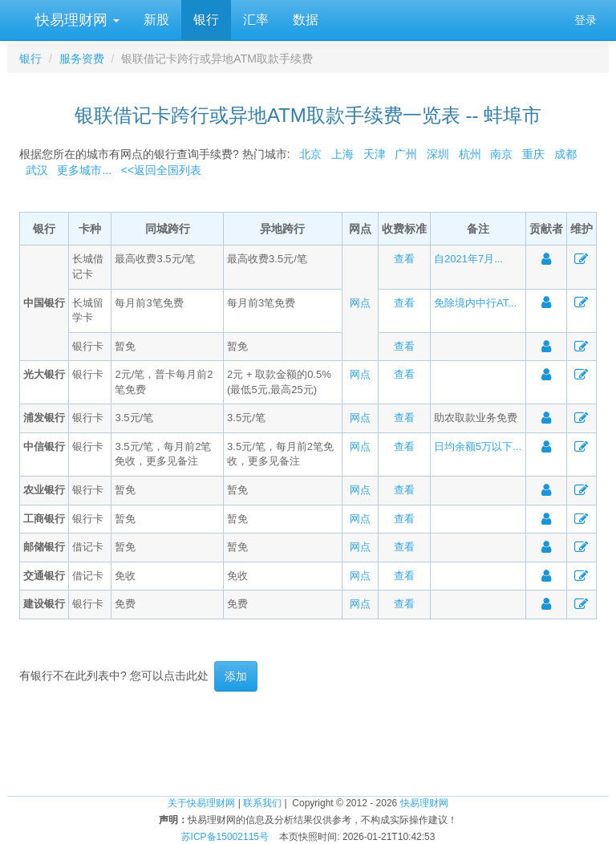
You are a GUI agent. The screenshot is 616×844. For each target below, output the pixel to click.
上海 (342, 154)
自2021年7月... (468, 259)
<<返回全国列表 (161, 170)
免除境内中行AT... (475, 303)
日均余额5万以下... (478, 446)
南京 (501, 154)
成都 (565, 154)
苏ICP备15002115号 (225, 837)
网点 (360, 303)
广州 (406, 154)
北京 (310, 154)
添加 (236, 676)
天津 (375, 154)
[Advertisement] (308, 744)
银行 (206, 20)
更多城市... (81, 170)
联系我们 (262, 803)
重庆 (533, 154)
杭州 (470, 154)
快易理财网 (75, 20)
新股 (156, 20)
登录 (586, 20)
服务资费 (82, 59)
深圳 (438, 154)
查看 (404, 259)
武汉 (37, 170)
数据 (306, 20)
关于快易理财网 (201, 803)
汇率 (256, 20)
